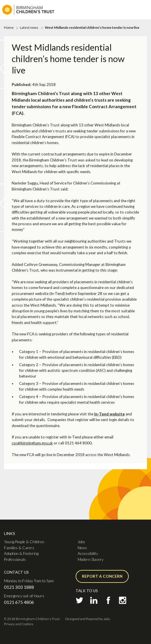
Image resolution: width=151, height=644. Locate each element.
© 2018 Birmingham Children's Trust (32, 619)
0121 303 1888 (19, 587)
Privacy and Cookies (19, 624)
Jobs (81, 542)
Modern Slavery (91, 559)
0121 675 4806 (19, 602)
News (82, 548)
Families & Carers (19, 548)
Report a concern (102, 576)
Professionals (15, 559)
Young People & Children (24, 542)
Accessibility (88, 553)
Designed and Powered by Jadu (88, 619)
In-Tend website (109, 414)
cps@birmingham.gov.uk (32, 443)
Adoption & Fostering (21, 553)
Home (9, 27)
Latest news (29, 27)
